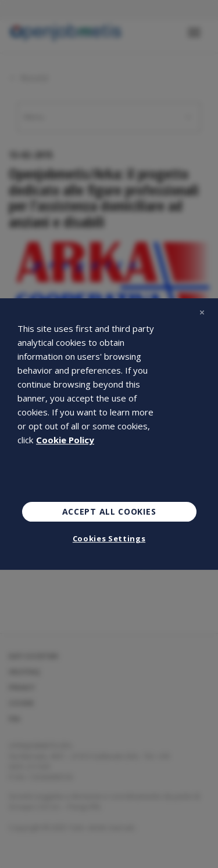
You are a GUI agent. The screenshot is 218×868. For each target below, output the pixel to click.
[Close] (202, 312)
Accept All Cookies (109, 511)
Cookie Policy (65, 440)
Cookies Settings (109, 538)
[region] (109, 434)
